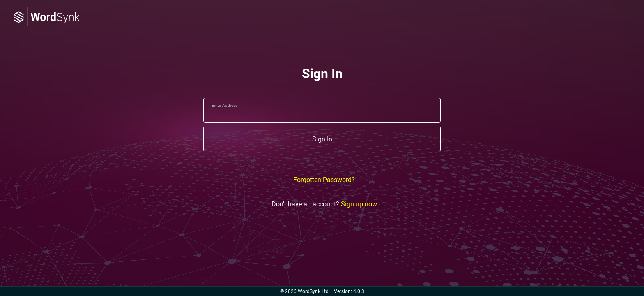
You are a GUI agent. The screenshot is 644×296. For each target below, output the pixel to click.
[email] (322, 110)
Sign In (322, 139)
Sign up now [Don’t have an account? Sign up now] (359, 204)
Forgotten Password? (324, 180)
